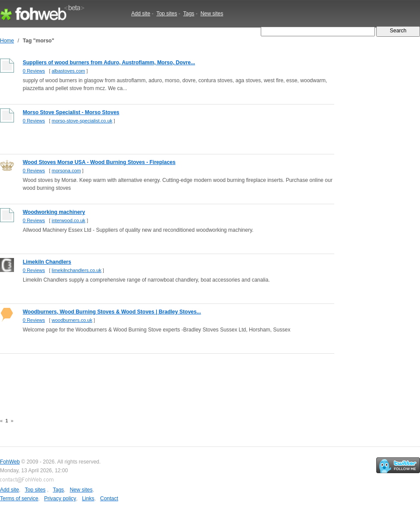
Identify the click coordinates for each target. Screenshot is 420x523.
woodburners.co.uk (72, 320)
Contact (109, 499)
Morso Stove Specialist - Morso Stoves (71, 112)
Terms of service (19, 499)
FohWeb (10, 462)
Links (88, 499)
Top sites (166, 14)
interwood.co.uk (68, 220)
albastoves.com (68, 71)
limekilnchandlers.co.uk (77, 270)
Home (7, 41)
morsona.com (66, 171)
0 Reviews (34, 71)
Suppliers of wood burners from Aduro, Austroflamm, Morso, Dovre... (109, 63)
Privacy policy (60, 499)
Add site (141, 14)
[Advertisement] (159, 379)
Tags (189, 14)
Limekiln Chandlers (47, 262)
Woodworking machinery (54, 212)
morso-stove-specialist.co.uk (82, 121)
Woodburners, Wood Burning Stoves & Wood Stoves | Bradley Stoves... (112, 312)
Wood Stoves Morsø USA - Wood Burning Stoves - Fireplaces (99, 162)
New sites (212, 14)
